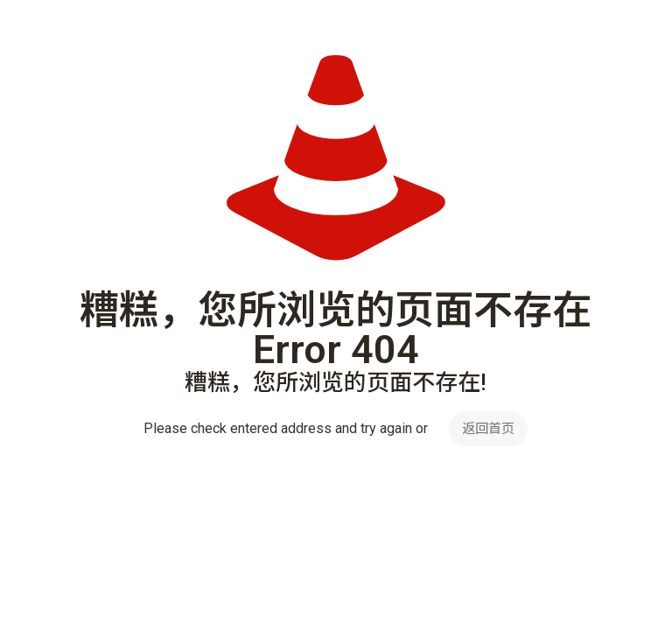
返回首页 (488, 429)
